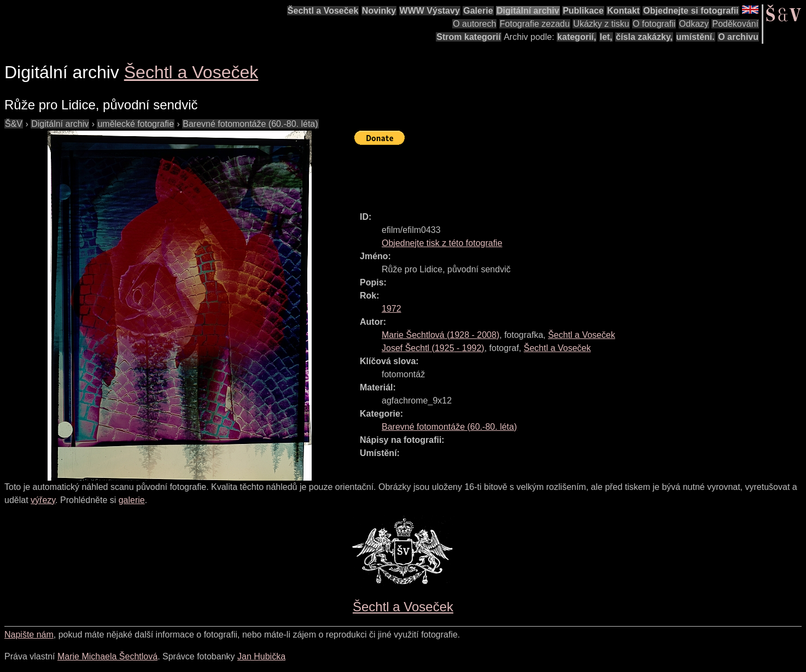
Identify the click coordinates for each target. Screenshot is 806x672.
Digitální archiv (528, 11)
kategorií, (577, 37)
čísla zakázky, (644, 37)
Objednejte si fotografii (691, 11)
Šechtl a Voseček (323, 11)
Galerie (478, 11)
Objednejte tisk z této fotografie (442, 243)
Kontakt (623, 11)
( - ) (440, 335)
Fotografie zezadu (535, 24)
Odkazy (694, 24)
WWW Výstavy (430, 11)
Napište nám (29, 635)
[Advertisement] (553, 173)
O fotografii (654, 24)
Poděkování (735, 24)
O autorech (474, 24)
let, (606, 37)
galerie (132, 500)
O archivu (738, 37)
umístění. (696, 37)
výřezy (43, 500)
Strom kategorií (468, 37)
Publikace (583, 11)
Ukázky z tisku (601, 24)
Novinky (379, 11)
